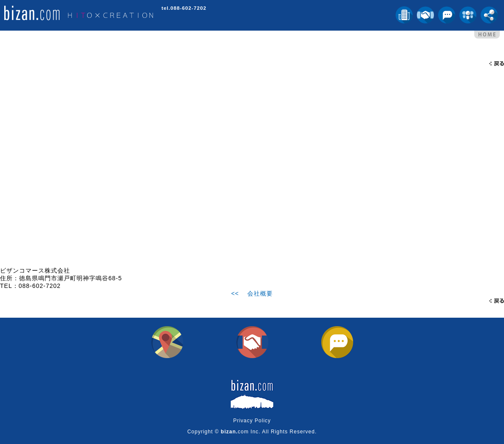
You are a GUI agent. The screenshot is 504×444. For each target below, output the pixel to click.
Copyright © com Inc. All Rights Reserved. (252, 432)
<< (235, 293)
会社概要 (260, 293)
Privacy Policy (252, 421)
